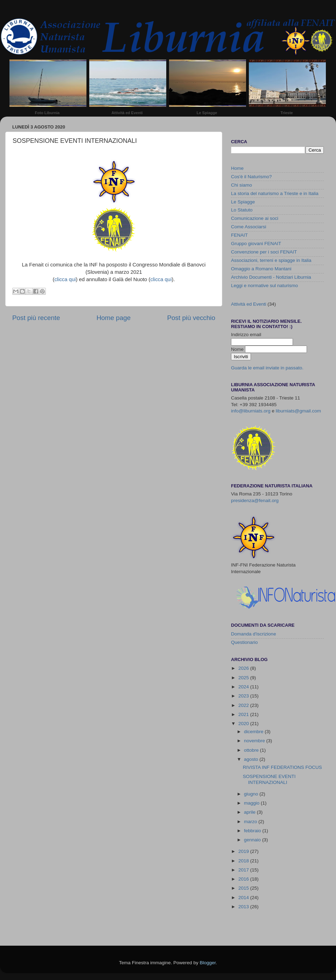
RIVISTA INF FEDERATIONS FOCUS (282, 767)
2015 (244, 888)
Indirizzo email (246, 335)
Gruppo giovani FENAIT (256, 244)
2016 (244, 879)
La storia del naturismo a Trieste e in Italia (275, 193)
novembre (255, 741)
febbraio (253, 831)
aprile (250, 812)
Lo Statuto (242, 210)
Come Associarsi (249, 227)
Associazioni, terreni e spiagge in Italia (271, 260)
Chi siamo (241, 185)
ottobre (252, 750)
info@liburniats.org (251, 411)
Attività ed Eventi (127, 113)
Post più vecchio (191, 318)
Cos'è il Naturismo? (251, 177)
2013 (244, 907)
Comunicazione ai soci (255, 218)
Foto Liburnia (47, 113)
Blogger (208, 963)
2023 (244, 696)
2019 (244, 851)
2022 (244, 705)
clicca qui (65, 279)
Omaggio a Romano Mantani (261, 269)
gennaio (253, 840)
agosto (252, 759)
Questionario (244, 642)
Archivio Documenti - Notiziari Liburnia (271, 277)
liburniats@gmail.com (298, 411)
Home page (114, 318)
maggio (252, 803)
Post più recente (36, 318)
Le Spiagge (207, 113)
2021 (244, 714)
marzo (251, 822)
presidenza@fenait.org (255, 501)
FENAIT (239, 235)
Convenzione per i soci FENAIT (264, 252)
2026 (244, 668)
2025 (244, 678)
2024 (244, 687)
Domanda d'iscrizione (254, 634)
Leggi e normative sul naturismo (264, 286)
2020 (244, 724)
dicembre (254, 732)
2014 (244, 898)
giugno (252, 794)
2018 (244, 861)
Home (237, 168)
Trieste (286, 113)
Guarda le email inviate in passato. (267, 368)
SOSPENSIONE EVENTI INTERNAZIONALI (269, 779)
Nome (238, 349)
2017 (244, 870)
